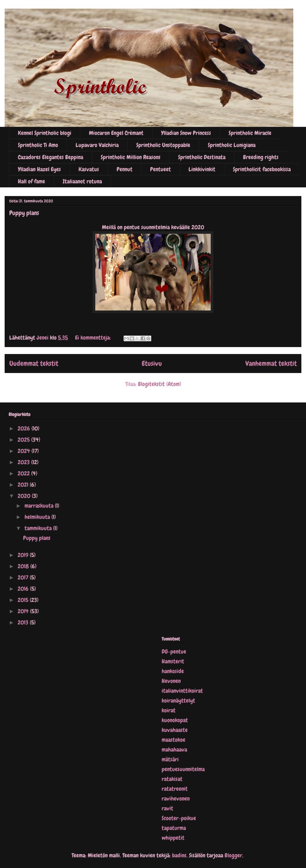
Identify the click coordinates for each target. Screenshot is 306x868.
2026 (25, 428)
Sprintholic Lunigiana (232, 145)
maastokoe (173, 740)
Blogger (233, 855)
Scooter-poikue (179, 818)
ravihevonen (176, 799)
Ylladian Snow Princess (186, 133)
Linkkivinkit (202, 169)
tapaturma (174, 828)
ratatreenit (175, 789)
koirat (169, 710)
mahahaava (174, 750)
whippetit (173, 838)
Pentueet (161, 169)
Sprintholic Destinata (202, 157)
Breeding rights (261, 157)
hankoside (173, 671)
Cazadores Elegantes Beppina (51, 157)
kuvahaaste (175, 730)
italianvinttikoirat (182, 691)
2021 (24, 485)
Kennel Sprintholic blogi (45, 133)
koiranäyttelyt (178, 701)
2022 (24, 473)
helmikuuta (38, 517)
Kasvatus (89, 169)
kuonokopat (175, 720)
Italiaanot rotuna (82, 181)
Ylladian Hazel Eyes (39, 169)
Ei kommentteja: (94, 338)
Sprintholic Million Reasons (131, 157)
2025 (24, 440)
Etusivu (152, 363)
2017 (24, 577)
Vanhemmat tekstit (271, 363)
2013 (24, 622)
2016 (24, 589)
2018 (24, 566)
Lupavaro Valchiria (97, 145)
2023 (24, 462)
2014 (24, 611)
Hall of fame (31, 181)
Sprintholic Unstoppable (163, 145)
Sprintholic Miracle (250, 133)
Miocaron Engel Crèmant (116, 133)
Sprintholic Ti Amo (38, 145)
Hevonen (171, 681)
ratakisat (172, 779)
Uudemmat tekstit (34, 363)
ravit (167, 808)
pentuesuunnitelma (183, 769)
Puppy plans (24, 213)
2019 (24, 555)
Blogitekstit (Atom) (159, 384)
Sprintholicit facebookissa (262, 169)
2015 (24, 600)
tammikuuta (39, 528)
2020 (25, 496)
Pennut (125, 169)
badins (179, 855)
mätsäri (170, 759)
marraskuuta (40, 506)
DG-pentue (174, 652)
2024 (25, 451)
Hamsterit (173, 661)
